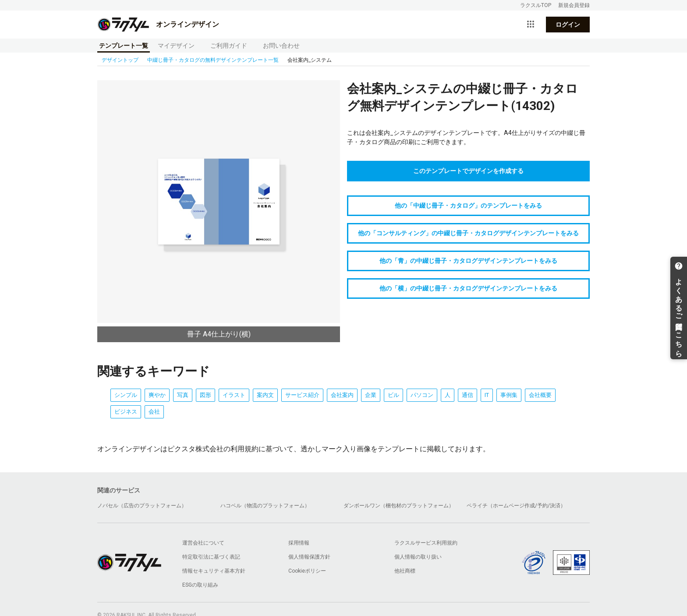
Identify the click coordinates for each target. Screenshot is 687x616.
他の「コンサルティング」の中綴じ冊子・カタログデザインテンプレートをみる (468, 233)
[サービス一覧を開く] (531, 25)
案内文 (265, 395)
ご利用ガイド (229, 46)
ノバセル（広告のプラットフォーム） (142, 506)
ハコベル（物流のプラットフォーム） (265, 506)
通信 (467, 395)
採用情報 (299, 543)
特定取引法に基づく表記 (211, 557)
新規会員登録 (574, 5)
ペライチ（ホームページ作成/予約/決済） (516, 506)
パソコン (422, 395)
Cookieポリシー (307, 571)
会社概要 (540, 395)
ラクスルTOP (536, 5)
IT (487, 395)
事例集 (509, 395)
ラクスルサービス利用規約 (426, 543)
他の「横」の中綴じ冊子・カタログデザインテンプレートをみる (468, 288)
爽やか (157, 395)
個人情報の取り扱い (418, 557)
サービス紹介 (302, 395)
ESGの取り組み (200, 585)
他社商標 (405, 571)
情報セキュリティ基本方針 (214, 571)
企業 (371, 395)
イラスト (234, 395)
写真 (183, 395)
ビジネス (126, 412)
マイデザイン (176, 46)
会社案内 (342, 395)
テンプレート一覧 (124, 46)
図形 (205, 395)
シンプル (126, 395)
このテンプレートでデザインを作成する (468, 171)
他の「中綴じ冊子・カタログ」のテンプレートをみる (468, 205)
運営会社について (203, 543)
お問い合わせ (281, 46)
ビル (393, 395)
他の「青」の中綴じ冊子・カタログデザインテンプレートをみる (468, 261)
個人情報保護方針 (309, 557)
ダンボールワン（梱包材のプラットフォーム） (399, 506)
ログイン (568, 25)
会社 (154, 412)
